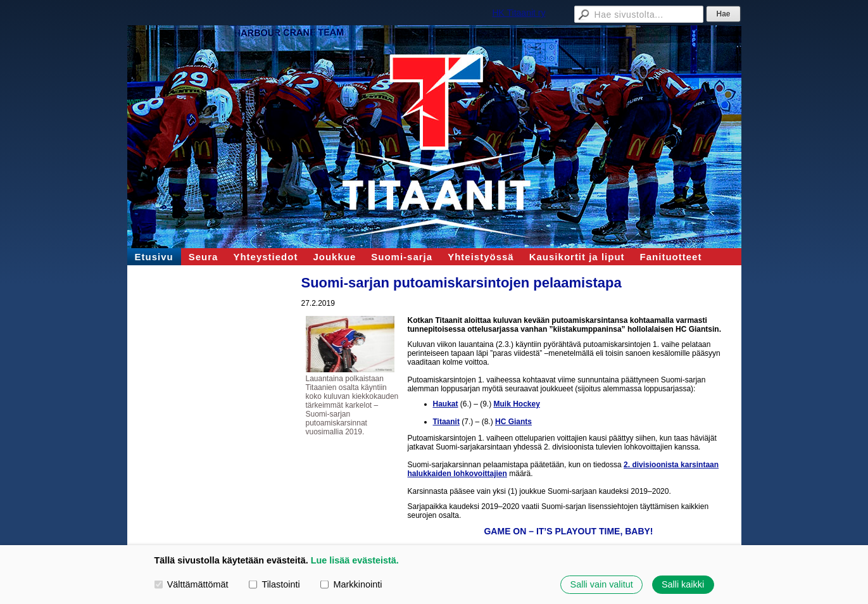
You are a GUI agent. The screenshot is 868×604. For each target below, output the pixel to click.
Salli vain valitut (602, 584)
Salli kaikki (683, 584)
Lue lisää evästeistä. (355, 560)
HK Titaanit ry (519, 13)
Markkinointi (351, 584)
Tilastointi (274, 584)
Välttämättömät (192, 584)
